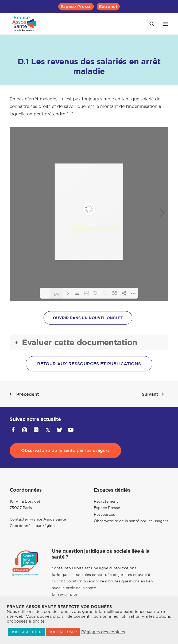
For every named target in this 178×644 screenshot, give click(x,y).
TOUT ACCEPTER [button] (26, 632)
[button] (166, 24)
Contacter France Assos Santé (38, 519)
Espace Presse (76, 7)
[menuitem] (76, 7)
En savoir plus (65, 594)
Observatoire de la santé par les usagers (131, 521)
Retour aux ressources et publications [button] (89, 364)
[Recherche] (149, 24)
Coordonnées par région (32, 526)
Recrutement (106, 501)
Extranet (108, 7)
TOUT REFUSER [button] (63, 632)
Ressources (104, 514)
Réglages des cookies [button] (103, 632)
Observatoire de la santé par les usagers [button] (65, 451)
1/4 (56, 294)
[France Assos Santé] (24, 24)
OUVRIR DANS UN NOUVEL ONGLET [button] (88, 318)
